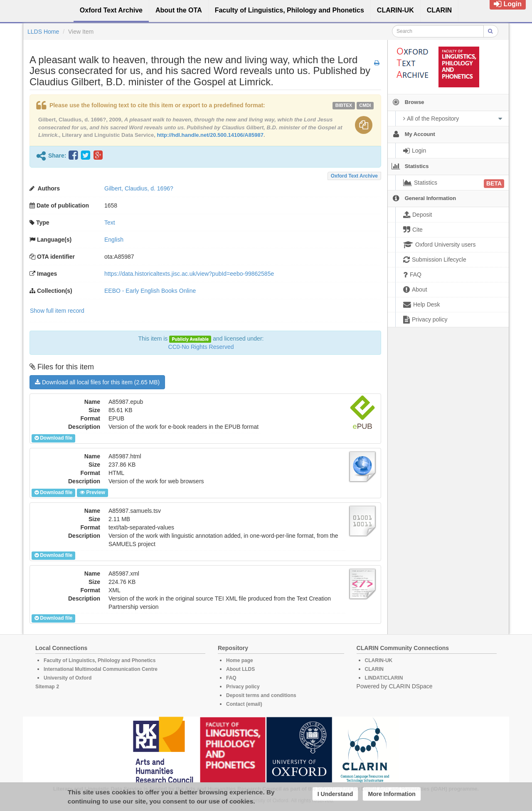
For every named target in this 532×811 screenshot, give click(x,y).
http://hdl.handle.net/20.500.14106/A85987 (210, 135)
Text (110, 223)
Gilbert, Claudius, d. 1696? (139, 188)
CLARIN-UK (379, 660)
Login (508, 4)
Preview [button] (92, 492)
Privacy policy (243, 687)
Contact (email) (244, 704)
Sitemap (45, 687)
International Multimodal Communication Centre (101, 669)
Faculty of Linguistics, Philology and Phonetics (100, 660)
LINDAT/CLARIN (384, 678)
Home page (240, 660)
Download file (53, 438)
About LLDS (240, 669)
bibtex (344, 105)
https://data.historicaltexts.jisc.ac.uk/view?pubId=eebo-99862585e (189, 274)
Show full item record (57, 311)
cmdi (365, 105)
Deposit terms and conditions (261, 695)
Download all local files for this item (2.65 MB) (97, 382)
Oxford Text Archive (354, 176)
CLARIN (374, 669)
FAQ (231, 678)
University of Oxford (68, 678)
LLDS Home (43, 32)
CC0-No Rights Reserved (201, 347)
